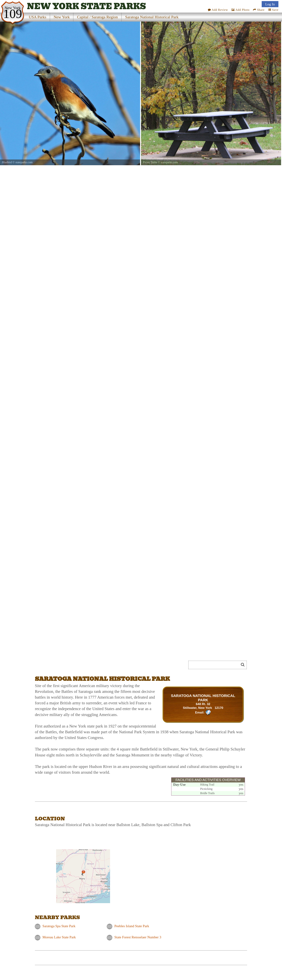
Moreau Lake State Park (59, 937)
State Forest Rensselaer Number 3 (138, 937)
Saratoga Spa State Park (59, 926)
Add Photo (240, 10)
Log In (270, 4)
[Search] (215, 665)
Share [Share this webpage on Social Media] (259, 10)
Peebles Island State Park (132, 926)
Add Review (218, 10)
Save (273, 10)
